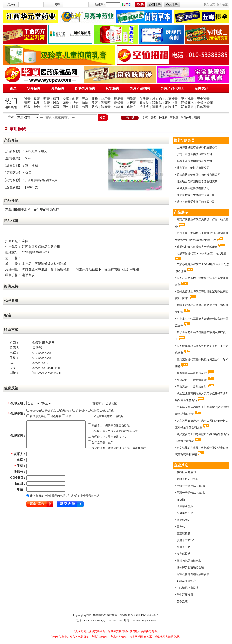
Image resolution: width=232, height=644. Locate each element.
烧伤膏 (131, 99)
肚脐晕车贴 (184, 547)
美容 (95, 103)
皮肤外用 (171, 107)
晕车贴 (181, 527)
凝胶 (66, 99)
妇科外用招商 (85, 88)
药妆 (27, 107)
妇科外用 (186, 118)
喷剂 (197, 118)
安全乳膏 (203, 99)
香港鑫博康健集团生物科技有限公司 (198, 175)
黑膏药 (106, 103)
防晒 (85, 103)
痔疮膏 (119, 99)
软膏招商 (34, 88)
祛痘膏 (106, 107)
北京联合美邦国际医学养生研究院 (197, 181)
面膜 (75, 99)
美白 (85, 99)
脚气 (66, 107)
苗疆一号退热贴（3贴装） (192, 493)
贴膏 (47, 103)
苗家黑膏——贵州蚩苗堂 (192, 387)
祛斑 (75, 103)
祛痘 (47, 107)
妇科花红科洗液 (186, 581)
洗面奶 (157, 99)
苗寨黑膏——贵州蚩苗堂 (192, 373)
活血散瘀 (187, 107)
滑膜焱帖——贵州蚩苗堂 (192, 380)
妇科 (56, 99)
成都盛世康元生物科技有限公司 (196, 195)
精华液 (119, 107)
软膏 (37, 99)
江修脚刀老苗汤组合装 (190, 567)
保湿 (56, 107)
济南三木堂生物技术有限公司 (194, 154)
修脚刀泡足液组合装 (189, 561)
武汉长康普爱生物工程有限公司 (196, 202)
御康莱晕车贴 (185, 513)
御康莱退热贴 (185, 506)
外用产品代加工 (173, 88)
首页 (13, 88)
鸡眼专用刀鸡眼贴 (188, 479)
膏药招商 (58, 88)
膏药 (27, 103)
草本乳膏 (187, 99)
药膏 (47, 99)
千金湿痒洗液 (185, 595)
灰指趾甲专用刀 (186, 472)
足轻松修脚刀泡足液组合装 (193, 574)
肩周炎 (144, 103)
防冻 (95, 107)
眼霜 (75, 107)
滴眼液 (157, 107)
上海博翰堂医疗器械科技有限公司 (197, 147)
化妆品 (131, 107)
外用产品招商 (140, 88)
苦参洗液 (182, 601)
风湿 (56, 103)
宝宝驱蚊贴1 (184, 533)
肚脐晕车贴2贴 (186, 540)
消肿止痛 (171, 103)
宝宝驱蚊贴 (184, 554)
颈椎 (66, 103)
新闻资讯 (202, 88)
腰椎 (95, 99)
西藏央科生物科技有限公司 (193, 188)
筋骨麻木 (187, 103)
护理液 (144, 107)
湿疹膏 (144, 99)
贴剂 (37, 103)
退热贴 (181, 499)
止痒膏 (106, 99)
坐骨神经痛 (205, 103)
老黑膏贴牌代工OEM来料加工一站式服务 (202, 253)
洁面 (85, 107)
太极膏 (131, 103)
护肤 (37, 107)
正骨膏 (119, 103)
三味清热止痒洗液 (188, 588)
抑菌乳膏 (203, 107)
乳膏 (27, 99)
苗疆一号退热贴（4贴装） (192, 486)
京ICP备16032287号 (147, 615)
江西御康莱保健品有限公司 (41, 180)
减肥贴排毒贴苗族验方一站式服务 (197, 247)
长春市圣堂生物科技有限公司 (194, 161)
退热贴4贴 (183, 520)
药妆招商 (113, 88)
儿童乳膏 (171, 99)
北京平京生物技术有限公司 (193, 168)
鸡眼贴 (157, 103)
